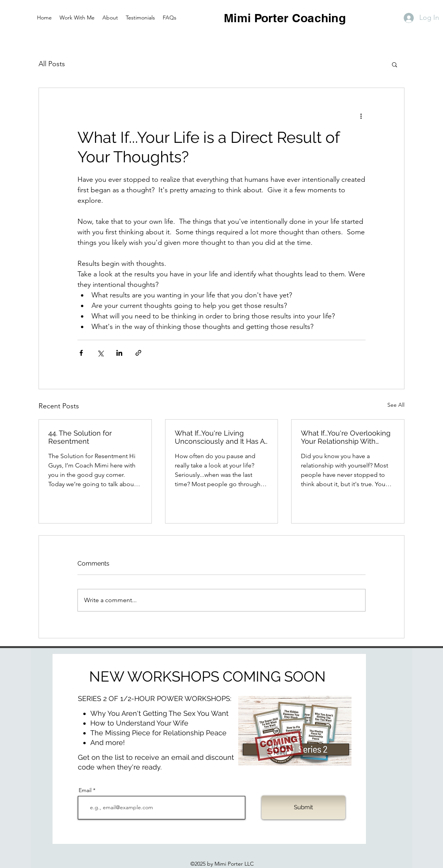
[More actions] (361, 116)
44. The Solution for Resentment (80, 437)
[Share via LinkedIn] (119, 353)
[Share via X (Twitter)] (100, 353)
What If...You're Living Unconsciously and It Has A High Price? (220, 437)
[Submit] (303, 807)
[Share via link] (138, 353)
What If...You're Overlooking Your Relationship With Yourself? (346, 437)
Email (85, 790)
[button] (395, 64)
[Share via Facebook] (81, 353)
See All (396, 405)
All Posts (52, 64)
